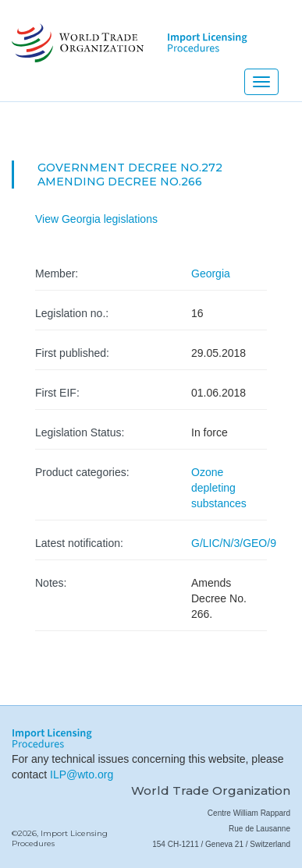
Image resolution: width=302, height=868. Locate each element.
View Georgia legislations (96, 219)
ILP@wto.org (82, 774)
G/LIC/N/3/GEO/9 (234, 543)
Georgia (211, 273)
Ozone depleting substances (219, 488)
